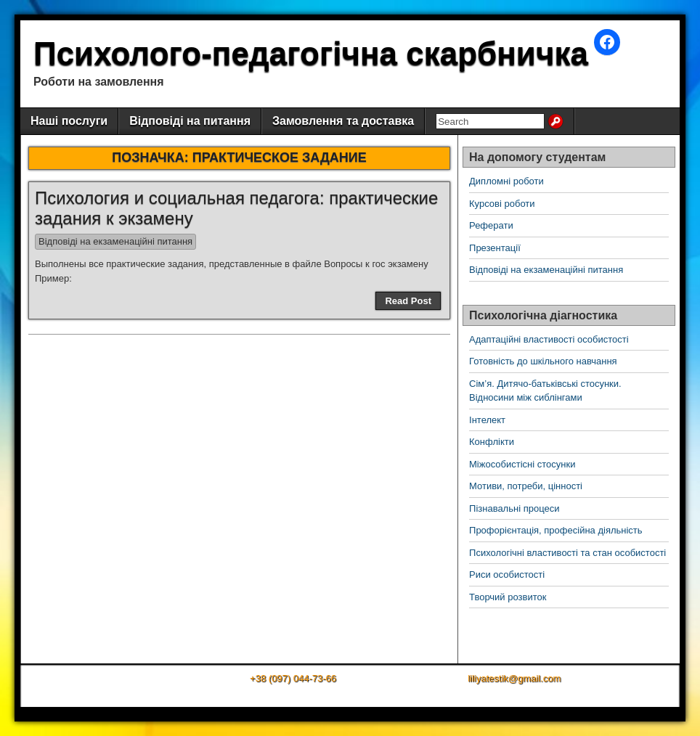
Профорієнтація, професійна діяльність (556, 530)
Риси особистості (507, 575)
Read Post (408, 301)
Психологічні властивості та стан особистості (567, 553)
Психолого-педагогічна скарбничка (311, 53)
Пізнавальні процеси (514, 508)
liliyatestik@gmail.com (514, 678)
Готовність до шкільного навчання (543, 361)
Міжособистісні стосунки (522, 464)
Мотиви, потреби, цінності (526, 486)
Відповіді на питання (190, 121)
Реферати (491, 225)
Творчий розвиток (508, 597)
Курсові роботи (502, 204)
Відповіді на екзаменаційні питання (115, 241)
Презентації (495, 248)
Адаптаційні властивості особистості (549, 339)
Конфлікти (492, 442)
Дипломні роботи (506, 181)
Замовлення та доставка (343, 121)
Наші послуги (69, 121)
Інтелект (487, 420)
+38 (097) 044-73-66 (293, 678)
